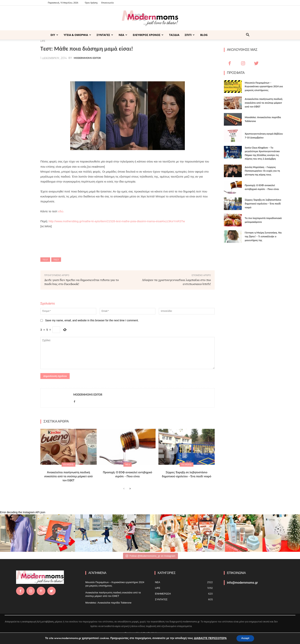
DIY (54, 35)
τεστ (56, 260)
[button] (248, 35)
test (45, 260)
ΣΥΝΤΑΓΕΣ (105, 35)
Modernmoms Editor (87, 58)
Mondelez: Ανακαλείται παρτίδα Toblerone (108, 603)
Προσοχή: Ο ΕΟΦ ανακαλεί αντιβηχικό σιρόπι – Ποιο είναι (128, 474)
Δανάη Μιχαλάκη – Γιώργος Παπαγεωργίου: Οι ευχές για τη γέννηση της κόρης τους (262, 171)
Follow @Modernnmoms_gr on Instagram (150, 556)
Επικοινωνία (108, 3)
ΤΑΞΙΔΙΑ (174, 35)
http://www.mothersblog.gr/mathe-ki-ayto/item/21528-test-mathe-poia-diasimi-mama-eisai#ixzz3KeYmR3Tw (117, 221)
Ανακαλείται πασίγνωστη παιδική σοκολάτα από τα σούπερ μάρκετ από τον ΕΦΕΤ (68, 476)
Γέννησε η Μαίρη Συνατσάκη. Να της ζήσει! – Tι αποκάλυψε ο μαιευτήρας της (263, 236)
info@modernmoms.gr (242, 583)
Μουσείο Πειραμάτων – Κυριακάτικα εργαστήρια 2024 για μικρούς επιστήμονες (264, 86)
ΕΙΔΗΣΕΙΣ (68, 464)
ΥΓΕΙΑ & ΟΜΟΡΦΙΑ (77, 35)
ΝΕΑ (123, 35)
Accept (245, 638)
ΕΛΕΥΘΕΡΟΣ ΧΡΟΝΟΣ (148, 35)
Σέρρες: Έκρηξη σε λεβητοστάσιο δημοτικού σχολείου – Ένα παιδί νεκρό (187, 474)
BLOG (204, 35)
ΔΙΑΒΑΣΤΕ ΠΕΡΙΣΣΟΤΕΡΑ (209, 638)
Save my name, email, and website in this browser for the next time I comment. (92, 320)
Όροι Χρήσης (91, 3)
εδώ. (61, 211)
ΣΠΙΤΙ (190, 35)
